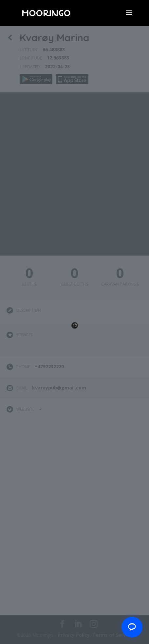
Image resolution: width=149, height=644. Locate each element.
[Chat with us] (132, 627)
